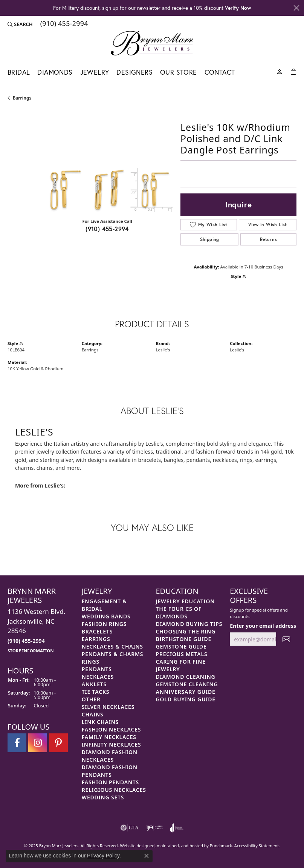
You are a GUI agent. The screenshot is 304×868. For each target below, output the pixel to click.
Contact (220, 72)
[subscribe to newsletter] (286, 639)
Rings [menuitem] (91, 662)
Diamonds (55, 72)
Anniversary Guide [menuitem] (186, 692)
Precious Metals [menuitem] (182, 654)
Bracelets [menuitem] (97, 631)
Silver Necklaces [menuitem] (108, 707)
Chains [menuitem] (93, 714)
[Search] (20, 24)
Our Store (179, 72)
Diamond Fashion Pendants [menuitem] (110, 771)
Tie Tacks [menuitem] (96, 692)
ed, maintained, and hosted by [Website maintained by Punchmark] (180, 846)
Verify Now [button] (238, 8)
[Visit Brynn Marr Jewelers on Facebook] (17, 743)
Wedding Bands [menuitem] (106, 616)
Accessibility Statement (257, 846)
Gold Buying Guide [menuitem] (186, 699)
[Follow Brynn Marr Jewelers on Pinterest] (58, 743)
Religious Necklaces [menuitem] (114, 790)
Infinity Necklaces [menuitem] (112, 745)
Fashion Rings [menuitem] (104, 624)
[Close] (296, 8)
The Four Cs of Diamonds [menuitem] (179, 613)
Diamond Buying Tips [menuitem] (189, 624)
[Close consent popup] (147, 856)
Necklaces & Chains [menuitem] (112, 646)
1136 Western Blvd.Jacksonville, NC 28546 (36, 630)
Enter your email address (263, 626)
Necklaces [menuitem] (98, 677)
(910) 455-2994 (107, 229)
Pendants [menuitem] (97, 669)
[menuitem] (130, 828)
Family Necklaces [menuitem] (109, 737)
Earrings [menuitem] (96, 639)
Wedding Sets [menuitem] (103, 797)
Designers (134, 72)
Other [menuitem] (91, 699)
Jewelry (95, 72)
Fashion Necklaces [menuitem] (112, 729)
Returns (269, 239)
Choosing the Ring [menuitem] (186, 631)
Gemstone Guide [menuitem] (181, 646)
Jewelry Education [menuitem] (186, 601)
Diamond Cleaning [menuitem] (186, 677)
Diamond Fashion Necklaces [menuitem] (110, 756)
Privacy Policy (103, 856)
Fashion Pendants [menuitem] (110, 782)
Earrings (22, 98)
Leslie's (163, 350)
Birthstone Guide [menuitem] (184, 639)
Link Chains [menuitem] (100, 722)
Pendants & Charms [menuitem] (113, 654)
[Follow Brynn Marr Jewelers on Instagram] (38, 743)
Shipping (210, 239)
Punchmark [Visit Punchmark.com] (221, 846)
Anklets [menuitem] (94, 684)
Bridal (19, 72)
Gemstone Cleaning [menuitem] (187, 684)
